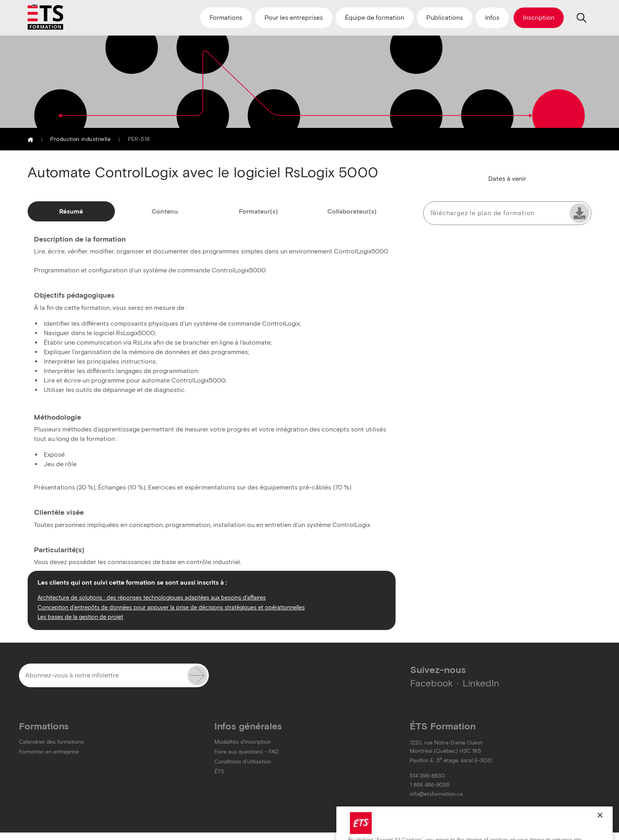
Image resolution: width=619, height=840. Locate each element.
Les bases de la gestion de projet (80, 617)
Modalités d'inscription (243, 742)
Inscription (539, 18)
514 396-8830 (427, 776)
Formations (226, 18)
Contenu (165, 211)
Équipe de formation (375, 18)
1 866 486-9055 (430, 785)
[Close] (600, 825)
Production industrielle (80, 139)
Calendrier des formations (51, 742)
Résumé (71, 211)
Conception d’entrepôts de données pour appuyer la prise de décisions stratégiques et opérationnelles (171, 607)
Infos (492, 18)
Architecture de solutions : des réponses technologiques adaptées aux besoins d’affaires (152, 598)
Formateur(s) (258, 211)
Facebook (431, 683)
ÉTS (219, 772)
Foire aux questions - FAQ (247, 752)
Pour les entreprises (294, 18)
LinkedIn (481, 683)
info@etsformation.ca (436, 794)
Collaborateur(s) (352, 211)
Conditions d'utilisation (243, 762)
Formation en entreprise (49, 752)
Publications (445, 18)
